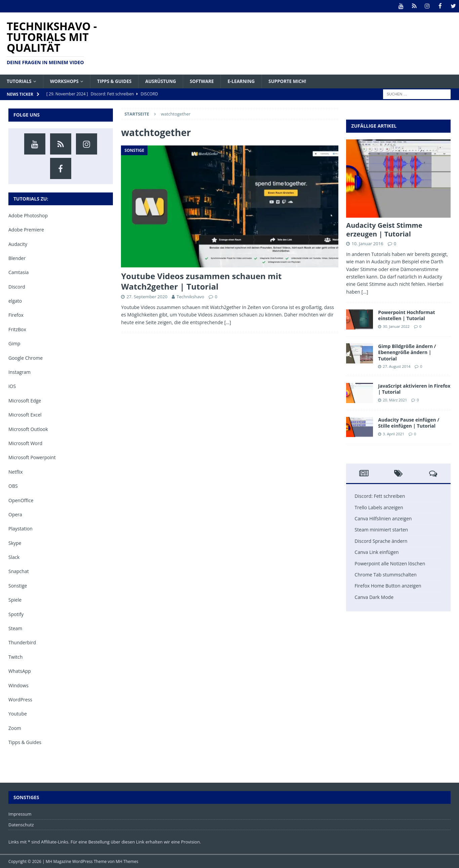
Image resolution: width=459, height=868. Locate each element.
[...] (365, 291)
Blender (17, 258)
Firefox (16, 315)
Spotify (16, 614)
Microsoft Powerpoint (32, 457)
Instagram (19, 372)
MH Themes (127, 861)
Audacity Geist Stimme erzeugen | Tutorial (384, 229)
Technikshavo (190, 296)
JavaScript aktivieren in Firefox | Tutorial (414, 389)
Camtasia (18, 272)
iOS (12, 386)
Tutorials (20, 81)
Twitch (15, 657)
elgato (15, 301)
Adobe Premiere (26, 230)
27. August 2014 (397, 366)
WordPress (20, 699)
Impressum (20, 814)
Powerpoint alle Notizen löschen (390, 563)
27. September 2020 (147, 296)
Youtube (18, 714)
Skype (15, 543)
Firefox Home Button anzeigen (388, 586)
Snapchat (19, 571)
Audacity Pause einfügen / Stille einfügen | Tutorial (409, 423)
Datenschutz (21, 824)
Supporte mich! (296, 81)
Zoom (15, 728)
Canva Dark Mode (374, 597)
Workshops (66, 81)
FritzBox (17, 329)
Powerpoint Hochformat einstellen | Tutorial (406, 315)
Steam (15, 628)
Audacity (18, 244)
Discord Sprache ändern (381, 541)
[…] (227, 322)
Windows (18, 685)
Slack (14, 557)
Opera (15, 514)
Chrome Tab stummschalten (386, 574)
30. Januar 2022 (396, 326)
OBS (13, 486)
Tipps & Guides (117, 81)
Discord (17, 286)
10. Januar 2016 (367, 243)
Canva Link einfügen (377, 552)
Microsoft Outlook (28, 429)
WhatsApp (20, 671)
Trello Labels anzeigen (379, 507)
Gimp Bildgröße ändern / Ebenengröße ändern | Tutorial (407, 352)
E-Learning (248, 81)
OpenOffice (21, 500)
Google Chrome (26, 358)
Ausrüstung (165, 81)
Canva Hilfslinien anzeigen (383, 518)
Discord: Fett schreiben (380, 496)
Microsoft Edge (25, 400)
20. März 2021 (395, 400)
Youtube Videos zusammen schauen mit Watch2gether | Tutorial (201, 281)
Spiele (15, 600)
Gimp (14, 343)
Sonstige (18, 585)
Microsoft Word (25, 443)
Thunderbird (22, 642)
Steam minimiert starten (381, 530)
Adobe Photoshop (28, 215)
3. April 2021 (393, 433)
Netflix (16, 471)
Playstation (20, 529)
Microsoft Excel (25, 415)
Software (208, 81)
